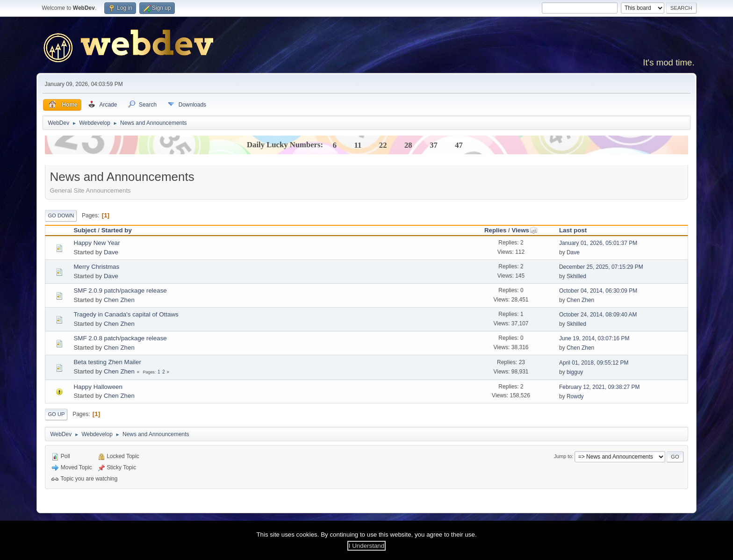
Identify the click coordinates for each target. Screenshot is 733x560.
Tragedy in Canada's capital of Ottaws (126, 314)
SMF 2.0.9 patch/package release (120, 291)
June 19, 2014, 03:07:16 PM (594, 338)
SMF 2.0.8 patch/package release (120, 338)
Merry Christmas (96, 267)
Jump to (563, 456)
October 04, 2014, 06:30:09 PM (598, 291)
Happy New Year (97, 243)
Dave (111, 252)
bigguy (575, 372)
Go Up (56, 414)
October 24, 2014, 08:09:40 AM (598, 315)
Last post (573, 230)
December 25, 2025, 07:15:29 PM (601, 267)
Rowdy (575, 396)
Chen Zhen (119, 300)
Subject (85, 230)
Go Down (61, 215)
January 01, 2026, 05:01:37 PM (598, 243)
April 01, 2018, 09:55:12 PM (594, 363)
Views (525, 230)
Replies (495, 230)
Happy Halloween (98, 387)
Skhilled (576, 276)
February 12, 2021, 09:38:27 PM (600, 387)
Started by (117, 230)
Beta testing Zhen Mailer (107, 362)
